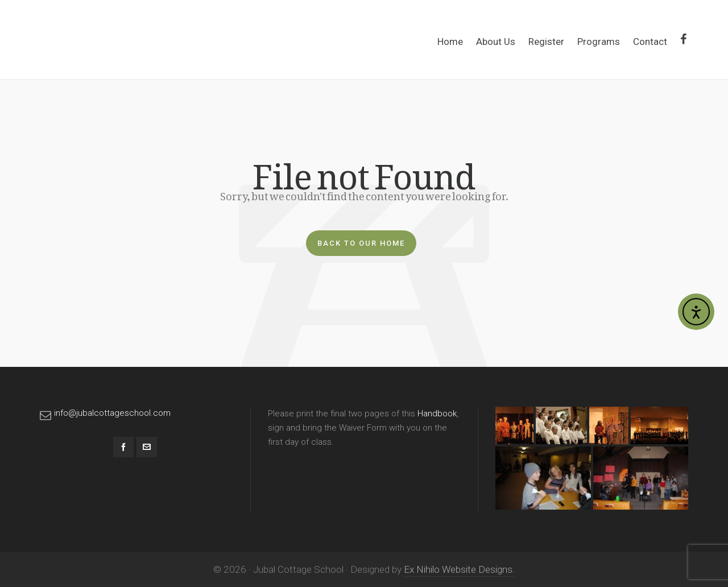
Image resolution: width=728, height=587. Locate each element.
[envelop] (147, 447)
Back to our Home (361, 243)
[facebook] (123, 447)
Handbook (437, 414)
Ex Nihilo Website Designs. (459, 569)
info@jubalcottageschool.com (112, 413)
